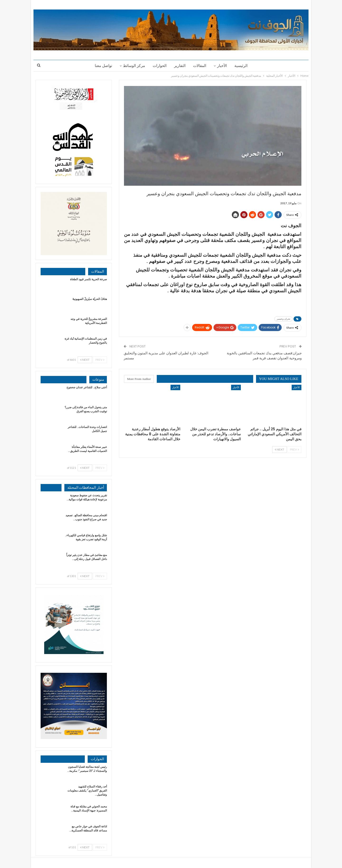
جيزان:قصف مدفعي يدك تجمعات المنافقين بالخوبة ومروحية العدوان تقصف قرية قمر (264, 356)
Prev (294, 449)
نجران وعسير (283, 319)
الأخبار (223, 66)
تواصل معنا (101, 66)
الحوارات (159, 66)
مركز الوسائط (133, 66)
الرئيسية (243, 66)
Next (279, 449)
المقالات (200, 66)
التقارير (180, 66)
